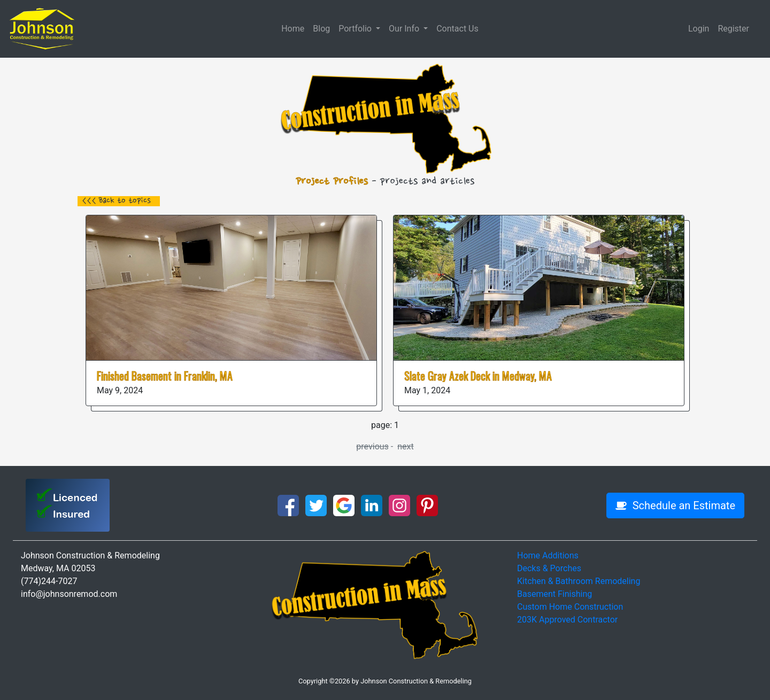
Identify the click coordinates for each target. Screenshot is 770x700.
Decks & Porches (549, 568)
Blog (321, 29)
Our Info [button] (405, 29)
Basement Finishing (555, 594)
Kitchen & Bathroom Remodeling (579, 581)
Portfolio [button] (356, 29)
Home (293, 29)
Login (699, 29)
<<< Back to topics (116, 201)
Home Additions (548, 555)
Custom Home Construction (570, 607)
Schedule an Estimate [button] (675, 505)
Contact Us (457, 29)
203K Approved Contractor (567, 620)
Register (733, 29)
